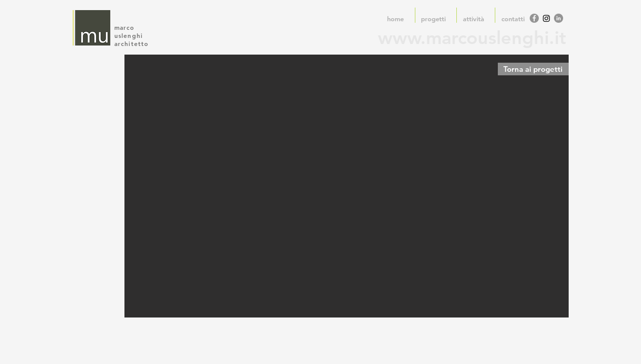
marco (126, 27)
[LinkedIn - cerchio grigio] (559, 18)
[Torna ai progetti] (533, 69)
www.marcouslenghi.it (472, 38)
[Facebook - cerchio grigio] (534, 18)
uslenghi (130, 35)
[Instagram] (546, 18)
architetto (132, 43)
